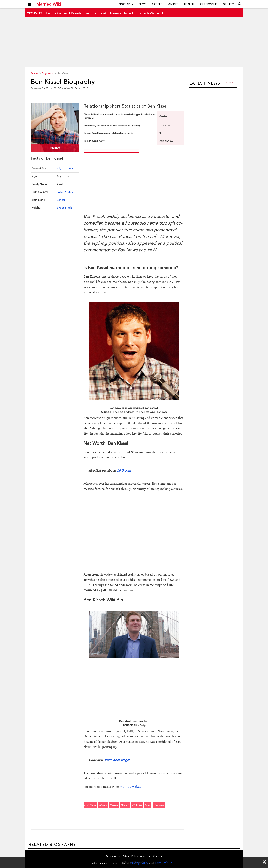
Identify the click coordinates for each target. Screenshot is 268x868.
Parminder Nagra (117, 760)
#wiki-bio (137, 805)
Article (157, 4)
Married (173, 4)
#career (114, 805)
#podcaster (159, 805)
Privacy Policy (139, 863)
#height (125, 805)
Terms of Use (163, 863)
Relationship (208, 4)
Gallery (228, 4)
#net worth (90, 805)
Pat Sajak (99, 13)
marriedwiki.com (132, 787)
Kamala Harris (121, 13)
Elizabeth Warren (148, 13)
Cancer (61, 200)
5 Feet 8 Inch (64, 208)
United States (65, 192)
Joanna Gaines (56, 13)
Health (189, 4)
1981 (70, 168)
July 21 (61, 168)
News (142, 4)
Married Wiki (49, 4)
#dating (103, 805)
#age (148, 805)
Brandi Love (80, 13)
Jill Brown (124, 470)
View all (230, 83)
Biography (126, 4)
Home (34, 73)
